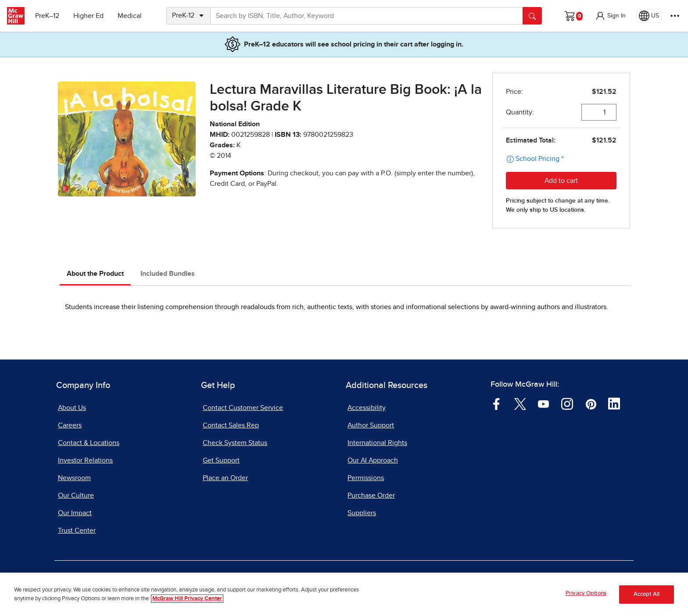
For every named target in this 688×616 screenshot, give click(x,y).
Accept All (647, 594)
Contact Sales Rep (231, 425)
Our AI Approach (373, 460)
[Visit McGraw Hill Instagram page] (567, 403)
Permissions (366, 478)
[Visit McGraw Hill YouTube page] (543, 403)
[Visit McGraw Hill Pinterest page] (591, 403)
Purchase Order (371, 495)
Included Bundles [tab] (168, 274)
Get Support (221, 460)
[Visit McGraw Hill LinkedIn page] (614, 403)
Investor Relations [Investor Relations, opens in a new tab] (85, 460)
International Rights (377, 443)
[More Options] (675, 16)
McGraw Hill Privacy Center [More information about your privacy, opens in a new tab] (187, 599)
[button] (610, 16)
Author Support (371, 425)
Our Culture (76, 495)
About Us (72, 408)
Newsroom (74, 478)
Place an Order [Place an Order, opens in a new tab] (225, 478)
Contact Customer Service (243, 408)
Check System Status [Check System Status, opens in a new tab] (235, 443)
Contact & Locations (89, 443)
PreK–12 (47, 16)
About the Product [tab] (95, 274)
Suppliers (362, 513)
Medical (130, 16)
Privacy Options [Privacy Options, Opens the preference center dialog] (586, 593)
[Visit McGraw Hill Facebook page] (496, 403)
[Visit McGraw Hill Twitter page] (520, 403)
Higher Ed (88, 16)
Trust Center (77, 531)
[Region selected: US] (649, 16)
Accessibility (367, 408)
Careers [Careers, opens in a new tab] (70, 425)
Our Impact (75, 513)
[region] (344, 594)
